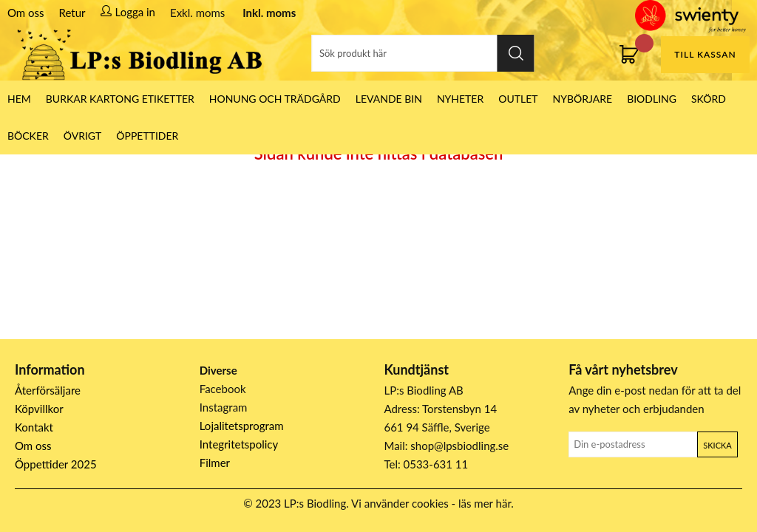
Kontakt (34, 427)
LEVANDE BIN (389, 99)
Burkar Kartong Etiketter (120, 99)
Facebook (223, 389)
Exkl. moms (197, 13)
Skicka (717, 445)
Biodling (652, 99)
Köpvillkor (39, 409)
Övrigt (83, 136)
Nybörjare (583, 99)
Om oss (26, 13)
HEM (19, 99)
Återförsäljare (48, 390)
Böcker (28, 136)
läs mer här (485, 503)
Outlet (518, 99)
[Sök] (423, 53)
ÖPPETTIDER (147, 136)
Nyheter (460, 99)
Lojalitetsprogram (242, 426)
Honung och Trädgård (275, 99)
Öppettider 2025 (56, 464)
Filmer (215, 463)
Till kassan (705, 54)
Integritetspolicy (239, 444)
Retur (72, 13)
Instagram (224, 407)
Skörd (709, 99)
